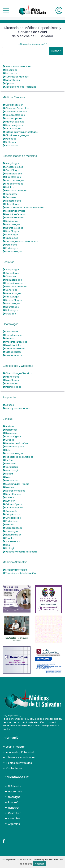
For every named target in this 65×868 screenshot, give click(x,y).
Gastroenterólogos (15, 191)
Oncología (10, 511)
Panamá (13, 802)
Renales (9, 538)
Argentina (14, 824)
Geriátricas (10, 467)
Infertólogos (11, 377)
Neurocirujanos (13, 125)
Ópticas (8, 83)
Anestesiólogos (13, 167)
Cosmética (10, 332)
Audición (9, 426)
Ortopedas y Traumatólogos (20, 132)
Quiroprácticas (12, 528)
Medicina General (14, 214)
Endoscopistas (12, 118)
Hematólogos (12, 201)
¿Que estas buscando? (33, 44)
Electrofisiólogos (13, 180)
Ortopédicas (11, 514)
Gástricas (9, 464)
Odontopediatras (14, 349)
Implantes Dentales (15, 342)
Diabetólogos (12, 177)
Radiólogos (10, 248)
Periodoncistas (12, 355)
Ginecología (11, 470)
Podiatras (9, 139)
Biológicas (10, 433)
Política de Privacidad (19, 763)
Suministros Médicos (16, 77)
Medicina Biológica (15, 570)
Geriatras (9, 197)
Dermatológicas (13, 447)
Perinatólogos (12, 387)
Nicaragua (14, 797)
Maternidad (11, 480)
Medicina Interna (13, 218)
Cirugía (8, 440)
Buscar (56, 51)
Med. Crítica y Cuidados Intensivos (23, 208)
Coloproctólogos (14, 115)
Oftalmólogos (12, 128)
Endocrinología (13, 453)
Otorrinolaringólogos (16, 135)
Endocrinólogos (13, 184)
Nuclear (8, 498)
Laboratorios (11, 80)
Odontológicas (12, 504)
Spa (6, 545)
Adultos (8, 405)
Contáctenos (14, 768)
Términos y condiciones (21, 758)
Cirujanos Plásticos (15, 112)
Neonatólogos (12, 300)
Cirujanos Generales (16, 108)
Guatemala (15, 792)
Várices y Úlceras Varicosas (20, 552)
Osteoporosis (12, 518)
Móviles (8, 487)
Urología (9, 548)
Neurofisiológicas (14, 491)
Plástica (8, 525)
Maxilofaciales (12, 345)
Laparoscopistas (13, 122)
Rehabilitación (12, 535)
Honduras (14, 808)
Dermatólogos (12, 174)
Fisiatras (9, 187)
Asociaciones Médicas (17, 66)
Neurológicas (12, 494)
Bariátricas (10, 430)
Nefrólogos (10, 221)
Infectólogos (11, 204)
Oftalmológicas (13, 508)
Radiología (10, 531)
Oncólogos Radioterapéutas (20, 241)
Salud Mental (11, 541)
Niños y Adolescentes (16, 408)
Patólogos (10, 245)
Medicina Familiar (14, 211)
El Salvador (15, 786)
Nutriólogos (10, 235)
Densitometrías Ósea (16, 443)
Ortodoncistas (12, 352)
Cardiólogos (11, 170)
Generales (10, 290)
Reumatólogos (12, 251)
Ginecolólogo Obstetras (18, 373)
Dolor (7, 450)
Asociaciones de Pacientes (19, 87)
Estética (8, 460)
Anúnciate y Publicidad (20, 752)
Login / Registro (15, 747)
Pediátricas (10, 521)
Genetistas (10, 194)
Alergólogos (11, 163)
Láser (7, 477)
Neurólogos (11, 231)
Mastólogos (11, 380)
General (9, 338)
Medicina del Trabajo (16, 484)
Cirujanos (9, 276)
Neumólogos (11, 224)
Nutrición (9, 501)
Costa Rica (15, 813)
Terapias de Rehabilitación (19, 573)
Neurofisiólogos (13, 228)
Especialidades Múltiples (18, 457)
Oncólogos (10, 238)
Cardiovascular (13, 105)
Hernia (8, 474)
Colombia (14, 818)
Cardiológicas (12, 437)
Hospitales (10, 70)
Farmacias (10, 73)
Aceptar (39, 864)
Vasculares (10, 146)
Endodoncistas (12, 335)
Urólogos (9, 142)
